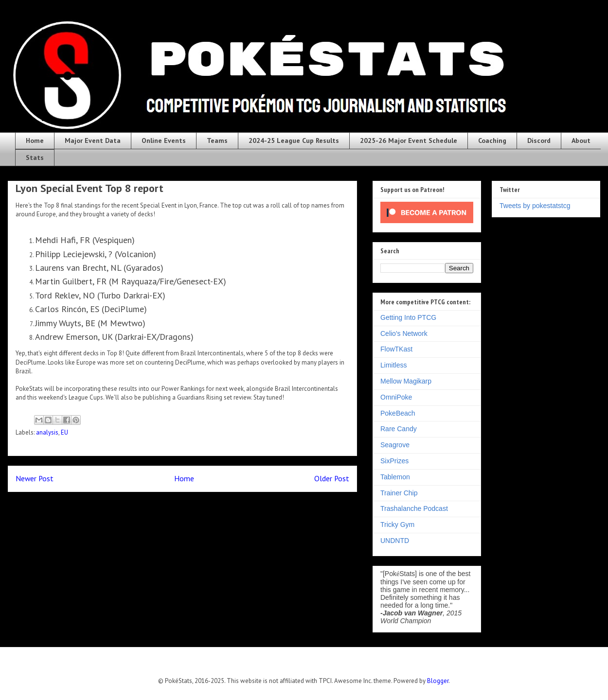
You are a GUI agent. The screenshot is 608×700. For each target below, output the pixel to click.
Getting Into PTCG (408, 317)
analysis (47, 432)
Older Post (332, 478)
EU (64, 432)
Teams (217, 140)
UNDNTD (395, 541)
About (581, 140)
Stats (35, 157)
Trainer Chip (399, 493)
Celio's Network (404, 333)
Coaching (492, 140)
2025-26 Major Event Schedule (409, 140)
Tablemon (395, 477)
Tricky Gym (397, 525)
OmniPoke (396, 397)
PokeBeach (398, 413)
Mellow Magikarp (406, 381)
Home (35, 140)
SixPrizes (394, 461)
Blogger (438, 681)
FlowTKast (396, 349)
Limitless (393, 365)
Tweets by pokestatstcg (535, 206)
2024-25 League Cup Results (294, 140)
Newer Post (35, 478)
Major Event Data (93, 140)
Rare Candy (399, 429)
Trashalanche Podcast (414, 508)
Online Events (164, 140)
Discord (539, 140)
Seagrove (395, 445)
